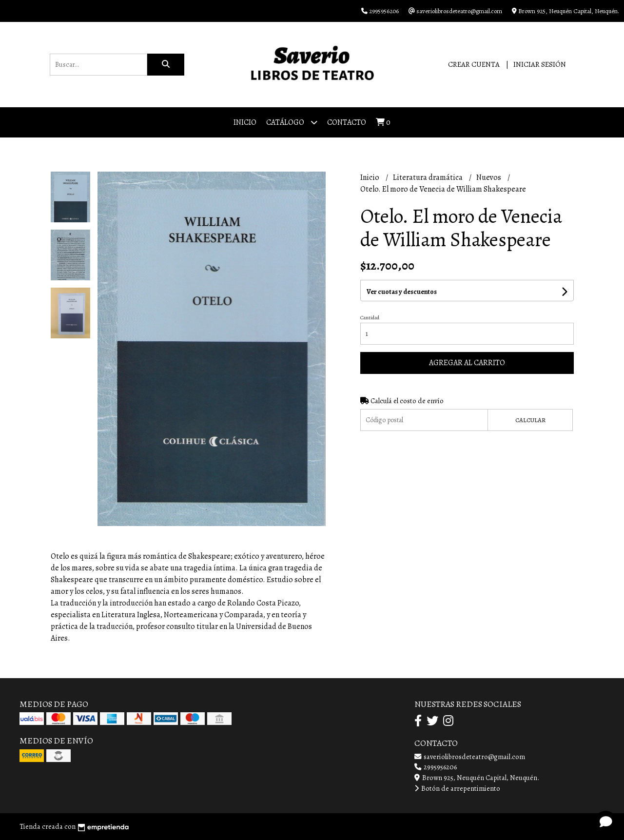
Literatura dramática (429, 177)
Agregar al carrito (467, 363)
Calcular (530, 420)
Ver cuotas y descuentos (402, 292)
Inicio (245, 122)
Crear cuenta (474, 64)
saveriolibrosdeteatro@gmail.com (470, 757)
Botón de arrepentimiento (457, 788)
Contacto (347, 122)
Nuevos (489, 177)
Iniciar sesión (540, 64)
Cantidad (370, 318)
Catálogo (292, 122)
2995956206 (436, 767)
